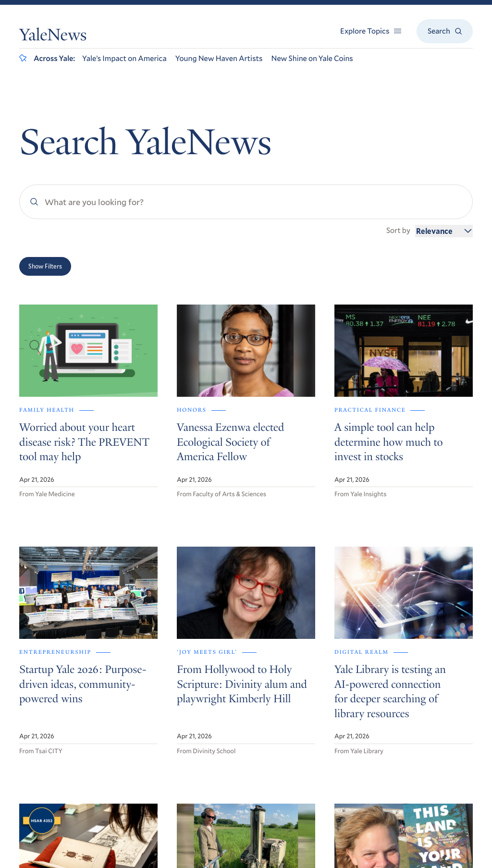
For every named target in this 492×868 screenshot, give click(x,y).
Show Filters (45, 266)
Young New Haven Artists (219, 58)
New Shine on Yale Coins (312, 58)
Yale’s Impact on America (124, 58)
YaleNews (53, 37)
